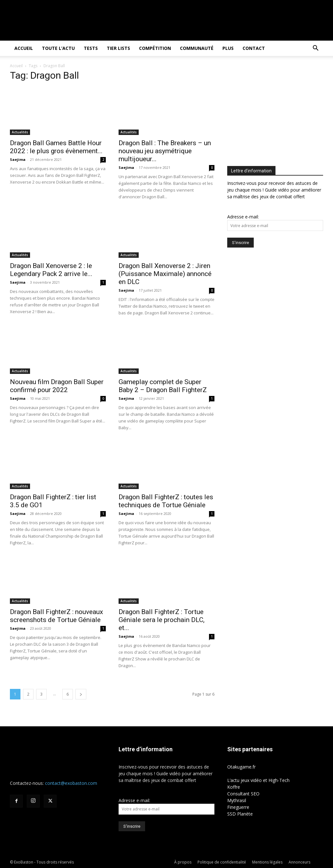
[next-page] (81, 694)
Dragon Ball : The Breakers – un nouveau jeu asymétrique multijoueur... (165, 151)
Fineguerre (238, 807)
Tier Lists (118, 48)
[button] (315, 49)
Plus (228, 48)
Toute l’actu (58, 48)
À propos (183, 862)
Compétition (155, 48)
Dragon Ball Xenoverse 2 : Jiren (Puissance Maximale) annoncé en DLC (165, 274)
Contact (254, 48)
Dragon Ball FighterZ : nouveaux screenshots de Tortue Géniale (56, 616)
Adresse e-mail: (243, 217)
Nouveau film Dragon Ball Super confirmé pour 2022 (57, 386)
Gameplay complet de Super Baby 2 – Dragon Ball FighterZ (163, 386)
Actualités (20, 132)
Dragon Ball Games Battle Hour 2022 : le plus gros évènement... (56, 147)
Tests (91, 48)
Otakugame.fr (241, 767)
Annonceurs (299, 862)
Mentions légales (267, 862)
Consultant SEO (243, 794)
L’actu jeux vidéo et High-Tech (258, 780)
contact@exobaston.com (71, 783)
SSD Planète (240, 814)
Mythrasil (237, 800)
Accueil (24, 48)
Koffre (234, 787)
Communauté (197, 48)
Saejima (18, 159)
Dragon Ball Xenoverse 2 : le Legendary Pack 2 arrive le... (51, 270)
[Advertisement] (280, 112)
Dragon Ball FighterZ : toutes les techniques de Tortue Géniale (166, 501)
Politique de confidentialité (222, 862)
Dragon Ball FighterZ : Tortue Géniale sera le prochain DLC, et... (162, 620)
